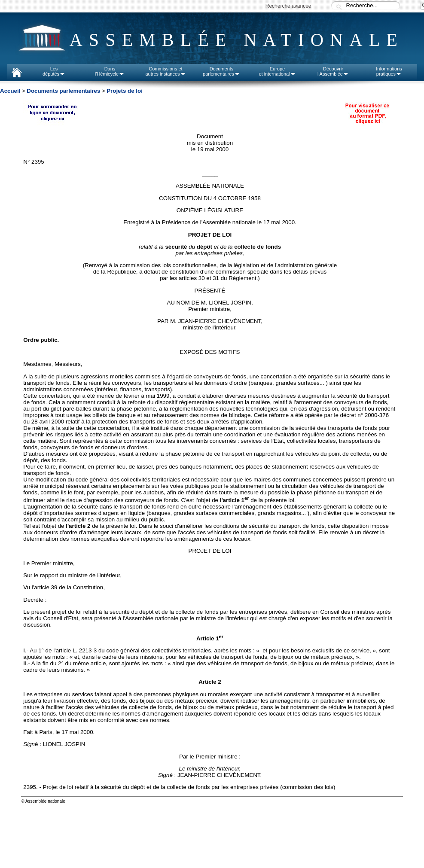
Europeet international (277, 71)
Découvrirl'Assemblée (333, 71)
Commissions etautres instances (165, 71)
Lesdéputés (54, 71)
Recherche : (339, 6)
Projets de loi (125, 91)
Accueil (10, 91)
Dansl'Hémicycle (110, 71)
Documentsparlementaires (221, 71)
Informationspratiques (389, 71)
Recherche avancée (288, 6)
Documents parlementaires (63, 91)
